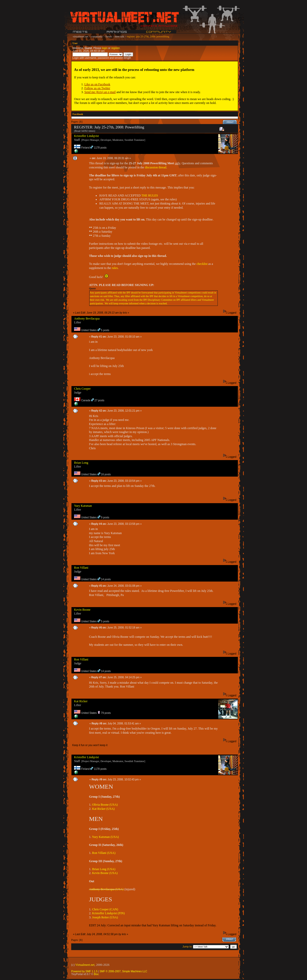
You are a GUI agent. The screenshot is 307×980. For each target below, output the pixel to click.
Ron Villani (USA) (104, 853)
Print (230, 122)
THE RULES (150, 195)
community (97, 36)
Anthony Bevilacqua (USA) (106, 889)
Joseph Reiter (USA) (105, 917)
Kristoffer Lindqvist (86, 136)
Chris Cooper (82, 389)
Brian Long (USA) (104, 869)
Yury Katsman (83, 506)
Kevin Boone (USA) (105, 873)
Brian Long (81, 463)
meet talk (119, 36)
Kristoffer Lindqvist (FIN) (108, 913)
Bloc (96, 974)
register (115, 48)
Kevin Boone (82, 610)
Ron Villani (81, 568)
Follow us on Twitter (97, 88)
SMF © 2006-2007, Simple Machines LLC (123, 971)
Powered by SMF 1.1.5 (84, 971)
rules (115, 268)
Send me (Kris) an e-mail (100, 92)
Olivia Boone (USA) (105, 805)
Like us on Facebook (97, 84)
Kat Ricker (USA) (103, 809)
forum (109, 36)
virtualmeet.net (80, 36)
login (105, 48)
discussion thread (156, 167)
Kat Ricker (81, 701)
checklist (202, 264)
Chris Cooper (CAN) (105, 909)
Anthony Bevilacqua (87, 319)
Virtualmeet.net (85, 965)
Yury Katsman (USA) (106, 837)
